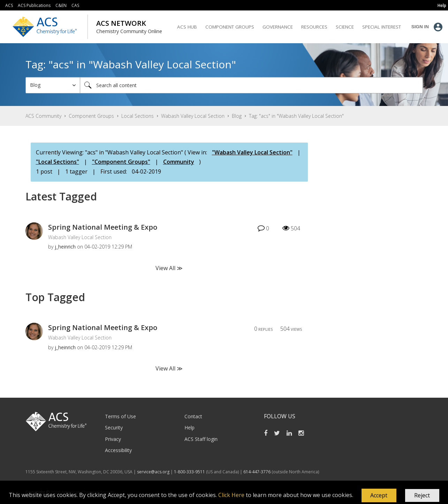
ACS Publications (34, 5)
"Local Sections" (58, 162)
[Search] (251, 85)
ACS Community (43, 116)
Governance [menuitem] (278, 27)
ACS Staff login (201, 439)
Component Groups (91, 116)
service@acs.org (153, 472)
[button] (379, 496)
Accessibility (118, 450)
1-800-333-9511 (189, 472)
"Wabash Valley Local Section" (252, 152)
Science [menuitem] (345, 27)
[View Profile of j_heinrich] (65, 247)
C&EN (61, 5)
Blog (237, 116)
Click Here (231, 495)
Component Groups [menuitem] (230, 27)
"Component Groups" (121, 162)
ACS (9, 5)
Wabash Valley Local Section (193, 116)
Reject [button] (422, 495)
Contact (193, 416)
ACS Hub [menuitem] (187, 27)
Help (189, 427)
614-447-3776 (257, 472)
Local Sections (138, 116)
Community (179, 162)
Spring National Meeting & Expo (103, 227)
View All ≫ (169, 268)
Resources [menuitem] (314, 27)
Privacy (113, 439)
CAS (75, 5)
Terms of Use (120, 416)
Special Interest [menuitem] (382, 27)
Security (114, 427)
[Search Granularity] (53, 85)
